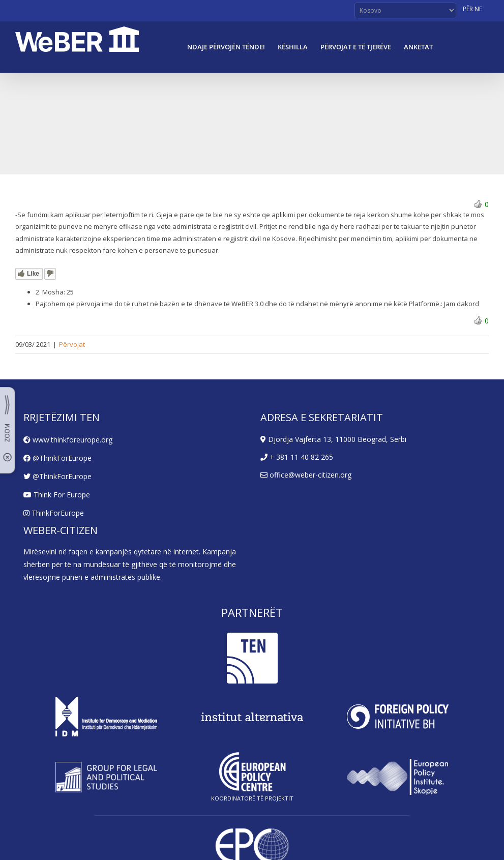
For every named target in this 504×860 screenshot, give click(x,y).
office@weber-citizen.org (306, 475)
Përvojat (72, 344)
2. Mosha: (50, 292)
